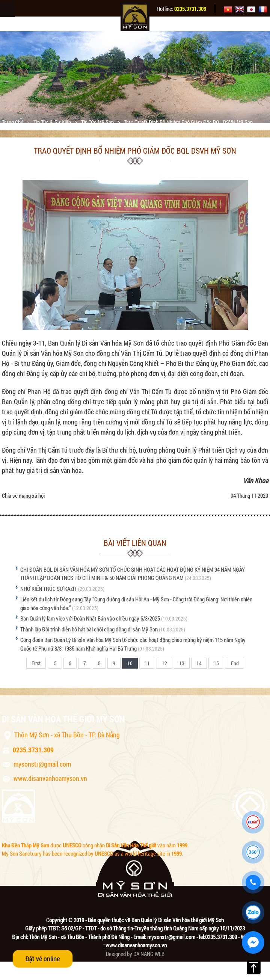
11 (147, 663)
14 (199, 663)
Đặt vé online (43, 959)
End (235, 663)
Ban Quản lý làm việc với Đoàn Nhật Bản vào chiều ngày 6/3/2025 (90, 618)
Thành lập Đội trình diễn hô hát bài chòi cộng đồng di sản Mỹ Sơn (89, 629)
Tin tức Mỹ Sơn (98, 122)
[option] (135, 77)
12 (164, 663)
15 (216, 663)
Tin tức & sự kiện (53, 122)
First (36, 663)
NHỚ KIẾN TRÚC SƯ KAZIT (49, 589)
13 (182, 663)
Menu (8, 10)
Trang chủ (13, 122)
